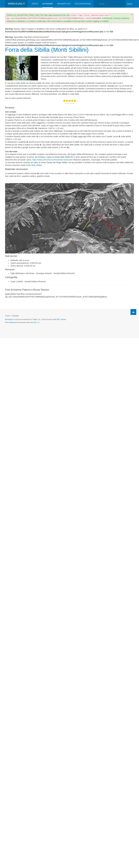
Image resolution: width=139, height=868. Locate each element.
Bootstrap (9, 319)
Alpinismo (48, 4)
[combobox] (109, 4)
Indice (35, 4)
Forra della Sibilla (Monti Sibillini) (47, 50)
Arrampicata (64, 4)
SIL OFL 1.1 (35, 322)
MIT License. (62, 319)
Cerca (129, 4)
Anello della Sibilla (33, 165)
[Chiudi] (132, 14)
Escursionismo (83, 4)
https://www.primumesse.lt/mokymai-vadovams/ (52, 160)
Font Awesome (10, 322)
